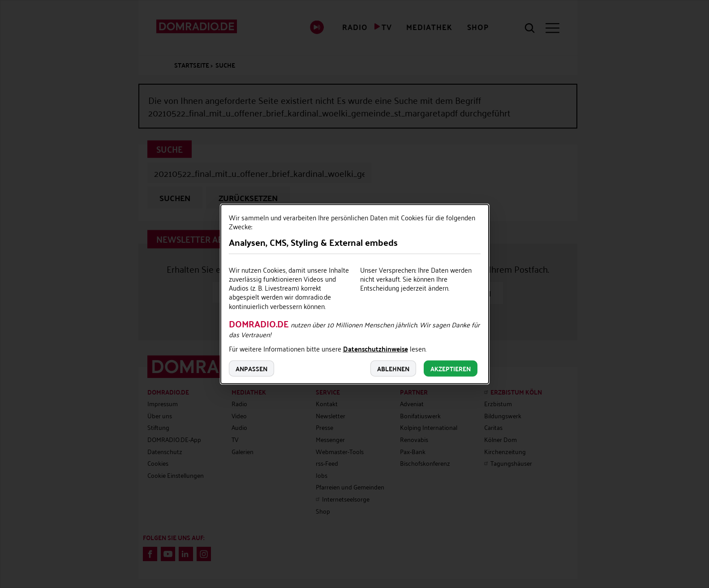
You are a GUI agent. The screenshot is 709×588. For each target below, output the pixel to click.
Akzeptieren (451, 369)
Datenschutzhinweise (376, 350)
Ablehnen (393, 369)
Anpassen (251, 369)
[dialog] (355, 294)
